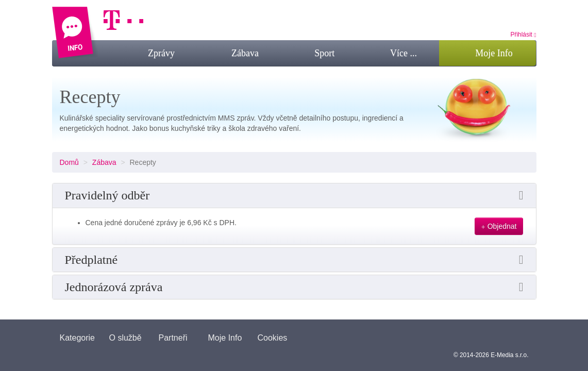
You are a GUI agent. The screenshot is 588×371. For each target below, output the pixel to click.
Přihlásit (524, 35)
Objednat (499, 226)
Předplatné (91, 260)
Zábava (104, 162)
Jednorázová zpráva (114, 287)
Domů (69, 162)
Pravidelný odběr (107, 195)
